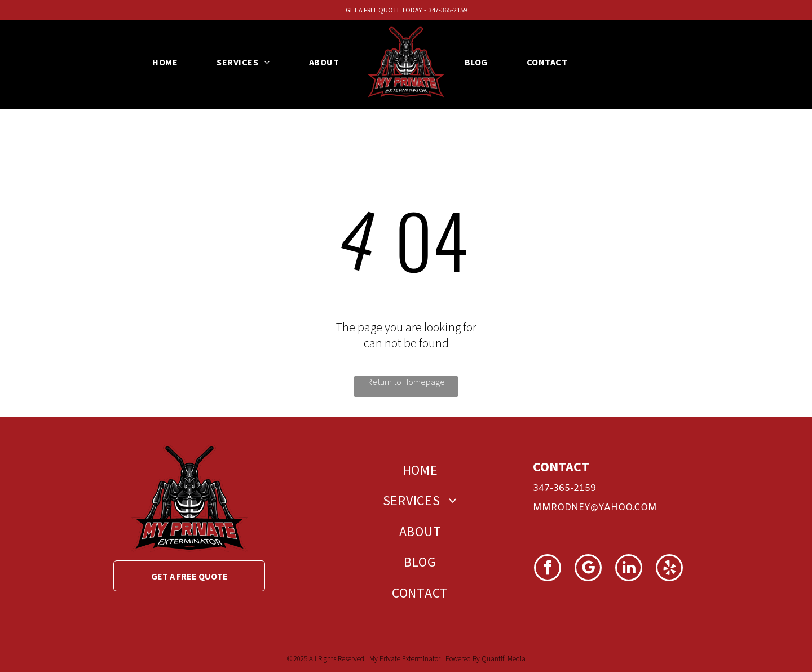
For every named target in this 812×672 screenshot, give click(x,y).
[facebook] (548, 569)
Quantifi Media (504, 659)
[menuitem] (169, 62)
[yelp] (669, 569)
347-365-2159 (448, 10)
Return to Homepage (406, 382)
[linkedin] (629, 569)
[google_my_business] (588, 569)
